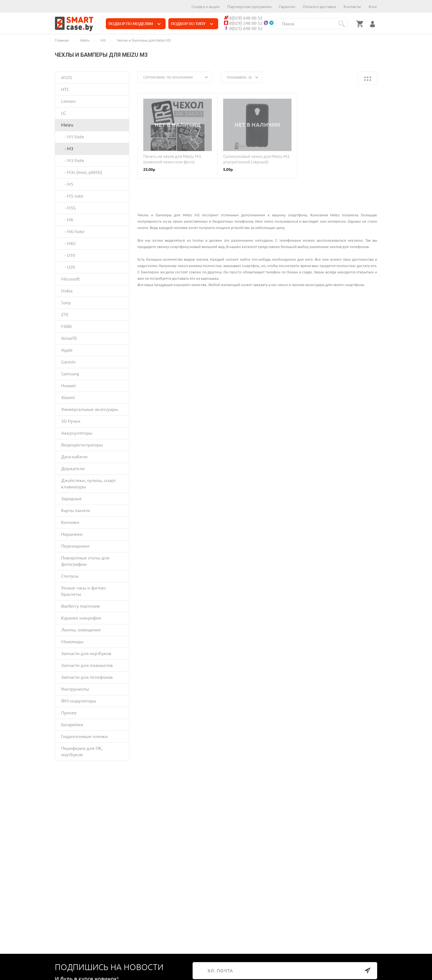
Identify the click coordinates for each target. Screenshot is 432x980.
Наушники (72, 534)
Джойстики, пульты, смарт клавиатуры (88, 484)
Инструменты (75, 689)
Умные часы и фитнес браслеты (84, 591)
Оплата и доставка (319, 7)
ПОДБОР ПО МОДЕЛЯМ (135, 24)
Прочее (69, 713)
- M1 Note (73, 137)
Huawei (68, 386)
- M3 (67, 149)
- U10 (68, 255)
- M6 (67, 220)
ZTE (65, 314)
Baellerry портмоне (81, 606)
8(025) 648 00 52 (243, 28)
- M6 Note (73, 231)
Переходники (75, 546)
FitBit (67, 326)
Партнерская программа (249, 7)
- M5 (67, 184)
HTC (65, 89)
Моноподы (72, 642)
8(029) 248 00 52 (243, 23)
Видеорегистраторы (82, 445)
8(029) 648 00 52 (243, 18)
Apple (67, 350)
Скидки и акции (206, 7)
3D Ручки (71, 421)
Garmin (68, 362)
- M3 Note (73, 160)
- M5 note (72, 196)
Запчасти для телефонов (87, 677)
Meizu (67, 125)
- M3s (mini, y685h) (82, 172)
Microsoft (71, 279)
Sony (66, 303)
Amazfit (69, 338)
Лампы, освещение (81, 630)
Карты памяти (76, 510)
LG (64, 113)
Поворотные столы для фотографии (85, 561)
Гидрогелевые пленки (85, 736)
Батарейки (72, 725)
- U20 (68, 267)
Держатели (73, 469)
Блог (373, 7)
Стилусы (70, 576)
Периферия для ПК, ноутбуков (82, 751)
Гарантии (287, 7)
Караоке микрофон (81, 618)
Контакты (352, 7)
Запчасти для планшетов (87, 665)
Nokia (67, 291)
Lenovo (68, 101)
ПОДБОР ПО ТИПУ (192, 24)
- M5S (68, 208)
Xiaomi (68, 397)
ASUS (67, 77)
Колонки (70, 522)
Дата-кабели (74, 457)
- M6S (68, 243)
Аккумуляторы (77, 433)
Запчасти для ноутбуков (86, 653)
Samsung (70, 374)
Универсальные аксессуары (90, 409)
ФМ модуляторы (79, 701)
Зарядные (71, 499)
